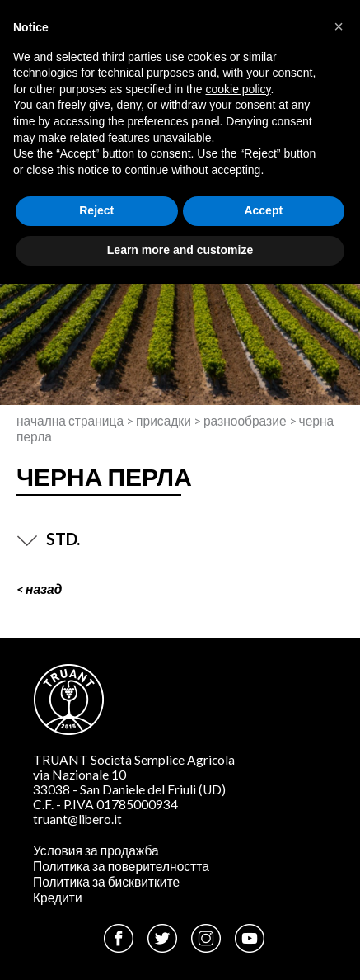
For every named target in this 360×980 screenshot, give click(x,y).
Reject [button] (96, 210)
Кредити (58, 898)
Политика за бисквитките (106, 882)
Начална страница (70, 421)
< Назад (39, 589)
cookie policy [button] (238, 89)
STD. (48, 539)
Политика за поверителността (121, 866)
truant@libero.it (77, 819)
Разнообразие (245, 421)
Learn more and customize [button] (180, 250)
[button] (339, 26)
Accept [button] (263, 210)
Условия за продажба (96, 850)
